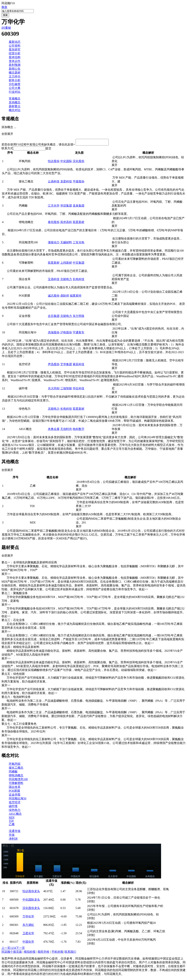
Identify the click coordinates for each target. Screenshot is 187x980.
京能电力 (66, 280)
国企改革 (15, 788)
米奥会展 (54, 430)
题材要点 (15, 106)
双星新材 (79, 223)
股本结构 (15, 57)
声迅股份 (54, 365)
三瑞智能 (66, 389)
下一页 (20, 949)
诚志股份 (54, 297)
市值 (12, 836)
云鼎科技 (54, 183)
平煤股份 (79, 183)
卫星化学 (28, 934)
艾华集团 (66, 365)
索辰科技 (79, 365)
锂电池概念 (16, 776)
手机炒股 (57, 953)
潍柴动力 (54, 243)
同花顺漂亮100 (18, 780)
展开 (116, 166)
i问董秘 (6, 28)
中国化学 (28, 943)
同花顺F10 (8, 3)
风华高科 (66, 223)
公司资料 (15, 46)
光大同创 (54, 389)
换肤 (4, 7)
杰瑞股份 (54, 333)
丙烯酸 (13, 773)
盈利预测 (15, 65)
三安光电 (79, 243)
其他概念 (15, 102)
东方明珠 (79, 317)
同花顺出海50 (18, 799)
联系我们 (70, 953)
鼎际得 (65, 297)
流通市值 (15, 832)
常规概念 (15, 99)
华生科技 (79, 389)
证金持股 (15, 796)
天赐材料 (66, 243)
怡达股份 (54, 162)
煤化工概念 (16, 769)
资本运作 (15, 61)
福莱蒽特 (76, 297)
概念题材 (15, 73)
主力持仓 (15, 76)
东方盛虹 (28, 926)
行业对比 (15, 92)
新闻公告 (15, 69)
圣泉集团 (79, 207)
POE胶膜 (14, 792)
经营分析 (15, 53)
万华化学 (28, 918)
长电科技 (79, 280)
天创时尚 (66, 430)
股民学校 (43, 953)
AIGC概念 (15, 815)
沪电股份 (66, 333)
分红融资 (15, 84)
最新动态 (15, 42)
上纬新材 (66, 264)
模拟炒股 (30, 953)
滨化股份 (79, 162)
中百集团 (79, 264)
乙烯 (12, 825)
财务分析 (15, 80)
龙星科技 (66, 183)
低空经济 (15, 803)
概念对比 (15, 110)
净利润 (13, 840)
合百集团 (54, 317)
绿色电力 (15, 811)
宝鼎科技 (54, 280)
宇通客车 (79, 333)
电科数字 (79, 430)
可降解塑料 (16, 784)
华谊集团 (66, 207)
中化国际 (66, 162)
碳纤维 (13, 807)
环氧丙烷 (15, 765)
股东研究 (15, 49)
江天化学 (54, 207)
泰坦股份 (54, 223)
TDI (11, 822)
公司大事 (15, 88)
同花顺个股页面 (12, 953)
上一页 (6, 949)
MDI (12, 819)
